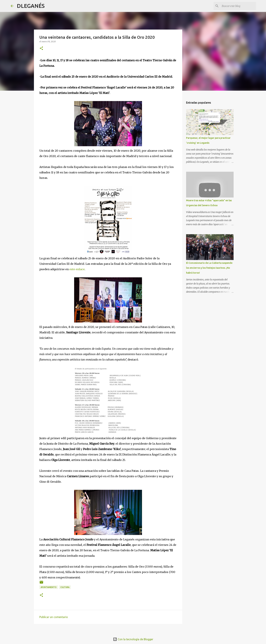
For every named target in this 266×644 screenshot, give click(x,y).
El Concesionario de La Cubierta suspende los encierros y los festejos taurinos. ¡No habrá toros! (209, 268)
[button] (41, 48)
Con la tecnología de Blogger (133, 639)
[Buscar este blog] (238, 6)
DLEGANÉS (31, 6)
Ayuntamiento (49, 587)
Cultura (65, 587)
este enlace (77, 269)
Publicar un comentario (54, 617)
